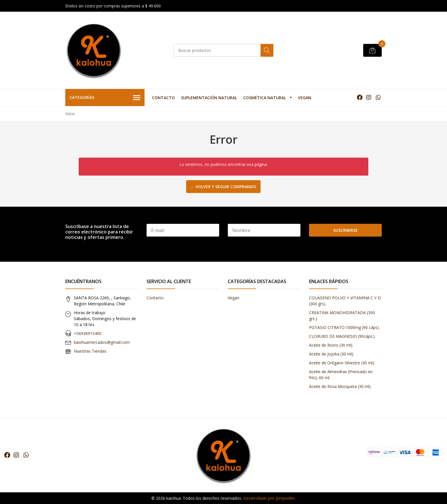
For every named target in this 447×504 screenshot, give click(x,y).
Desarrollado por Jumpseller (269, 498)
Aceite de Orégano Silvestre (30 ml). (342, 363)
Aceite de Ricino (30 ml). (331, 345)
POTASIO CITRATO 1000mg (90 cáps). (344, 327)
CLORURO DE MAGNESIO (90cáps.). (342, 336)
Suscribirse (346, 230)
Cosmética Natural (265, 98)
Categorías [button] (105, 98)
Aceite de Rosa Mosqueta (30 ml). (340, 386)
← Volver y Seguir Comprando (223, 187)
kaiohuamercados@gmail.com (102, 342)
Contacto (163, 98)
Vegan (305, 98)
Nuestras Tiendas (90, 351)
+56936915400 (88, 333)
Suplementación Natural (209, 98)
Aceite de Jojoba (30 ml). (332, 354)
